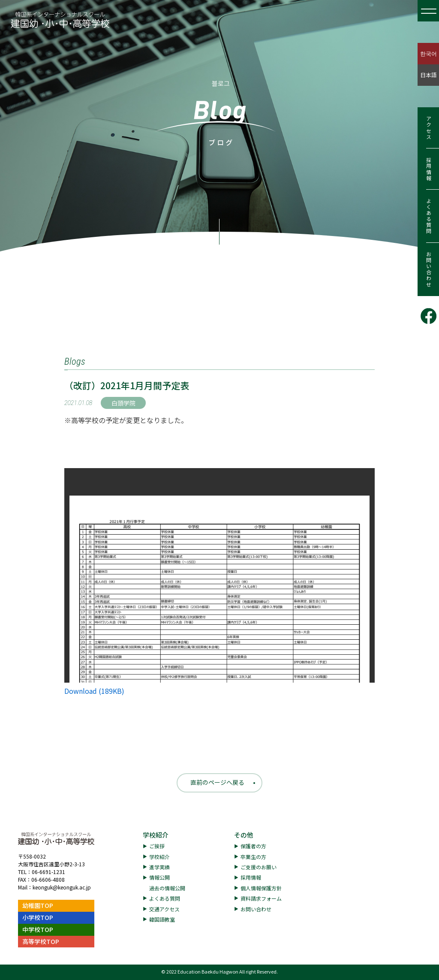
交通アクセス (164, 909)
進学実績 (159, 867)
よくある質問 (428, 216)
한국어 (428, 53)
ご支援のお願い (259, 867)
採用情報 (428, 169)
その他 (244, 835)
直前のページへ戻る (217, 782)
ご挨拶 (157, 846)
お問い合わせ (428, 269)
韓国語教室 (162, 919)
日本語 (428, 75)
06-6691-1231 (48, 872)
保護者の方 (253, 846)
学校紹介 (156, 835)
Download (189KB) (94, 691)
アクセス (428, 128)
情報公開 (159, 877)
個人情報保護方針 (261, 888)
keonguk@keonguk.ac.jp (62, 887)
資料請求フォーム (261, 898)
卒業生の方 (253, 857)
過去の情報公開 (167, 888)
